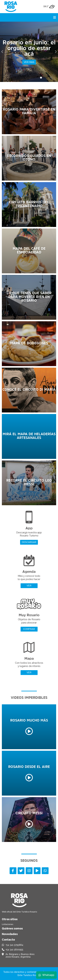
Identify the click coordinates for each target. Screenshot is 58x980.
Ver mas (29, 62)
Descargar (29, 542)
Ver (29, 586)
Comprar (29, 629)
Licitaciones (8, 924)
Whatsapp (46, 975)
